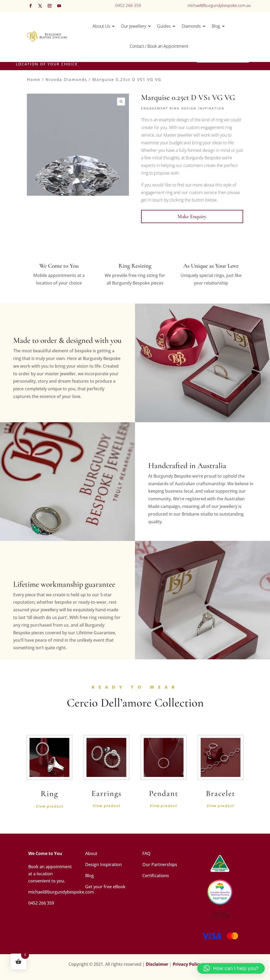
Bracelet (221, 793)
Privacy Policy (187, 964)
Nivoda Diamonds (66, 79)
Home (34, 79)
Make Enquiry (192, 217)
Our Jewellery (134, 26)
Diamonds (191, 26)
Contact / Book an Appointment (159, 46)
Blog (216, 26)
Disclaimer (157, 964)
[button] (231, 968)
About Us (101, 26)
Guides (164, 26)
